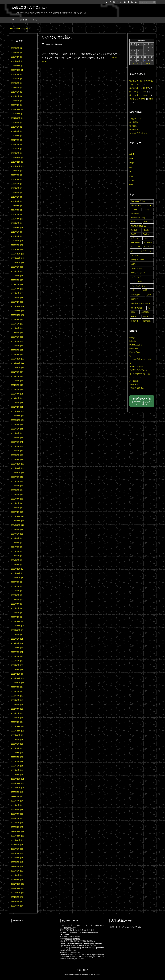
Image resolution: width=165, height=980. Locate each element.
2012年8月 (17, 223)
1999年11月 (18, 783)
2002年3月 (17, 661)
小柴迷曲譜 (134, 384)
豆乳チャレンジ (136, 119)
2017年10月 (17, 118)
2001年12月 (17, 674)
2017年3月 (17, 144)
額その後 (133, 126)
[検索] (154, 2)
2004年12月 (18, 516)
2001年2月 (17, 718)
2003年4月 (17, 604)
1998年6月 (17, 858)
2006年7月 (17, 433)
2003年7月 (17, 591)
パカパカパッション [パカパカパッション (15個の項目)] (139, 286)
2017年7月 (17, 131)
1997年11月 (18, 888)
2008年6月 (17, 333)
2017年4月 (17, 140)
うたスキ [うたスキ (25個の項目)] (148, 246)
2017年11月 (17, 114)
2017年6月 (17, 136)
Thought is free (96, 974)
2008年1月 (17, 354)
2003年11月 (17, 573)
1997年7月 (17, 906)
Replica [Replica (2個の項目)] (146, 234)
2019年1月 (17, 57)
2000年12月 (18, 726)
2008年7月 (17, 328)
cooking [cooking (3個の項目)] (134, 209)
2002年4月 (17, 656)
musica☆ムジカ (136, 345)
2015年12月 (17, 158)
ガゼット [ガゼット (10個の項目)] (135, 264)
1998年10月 (18, 840)
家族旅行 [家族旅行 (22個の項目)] (135, 299)
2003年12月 (17, 569)
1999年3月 (17, 818)
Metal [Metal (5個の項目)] (133, 222)
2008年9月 (17, 319)
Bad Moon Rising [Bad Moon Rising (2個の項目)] (138, 201)
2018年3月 (17, 96)
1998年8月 (17, 849)
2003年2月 (17, 613)
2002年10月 (17, 630)
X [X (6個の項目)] (132, 246)
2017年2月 (17, 149)
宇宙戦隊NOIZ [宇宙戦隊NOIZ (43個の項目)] (137, 295)
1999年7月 (17, 801)
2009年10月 (18, 263)
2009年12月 (18, 254)
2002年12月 (17, 621)
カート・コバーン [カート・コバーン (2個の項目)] (138, 260)
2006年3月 (17, 451)
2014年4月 (17, 214)
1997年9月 (17, 897)
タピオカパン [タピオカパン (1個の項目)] (137, 277)
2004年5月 (17, 547)
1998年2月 (17, 875)
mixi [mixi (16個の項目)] (146, 222)
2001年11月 (18, 678)
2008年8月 (17, 324)
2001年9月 (17, 687)
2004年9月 (17, 530)
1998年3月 (17, 871)
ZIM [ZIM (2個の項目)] (138, 246)
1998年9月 (17, 845)
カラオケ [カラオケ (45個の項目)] (135, 255)
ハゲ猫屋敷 (134, 381)
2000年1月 (17, 775)
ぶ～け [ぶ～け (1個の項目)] (134, 251)
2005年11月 (18, 468)
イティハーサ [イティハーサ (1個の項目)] (146, 251)
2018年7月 (17, 83)
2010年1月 (17, 249)
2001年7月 (17, 696)
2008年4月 (17, 341)
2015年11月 (17, 162)
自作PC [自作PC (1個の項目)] (146, 316)
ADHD (132, 154)
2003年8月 (17, 586)
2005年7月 (17, 486)
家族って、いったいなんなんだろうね (126, 927)
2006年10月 (18, 420)
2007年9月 (17, 372)
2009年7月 (17, 276)
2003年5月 (17, 600)
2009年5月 (17, 284)
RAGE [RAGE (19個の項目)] (134, 234)
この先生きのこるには (138, 370)
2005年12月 (18, 464)
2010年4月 (17, 236)
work (60, 44)
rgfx (131, 356)
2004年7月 (17, 538)
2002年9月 (17, 635)
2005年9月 (17, 477)
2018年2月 (17, 101)
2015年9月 (17, 171)
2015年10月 (18, 166)
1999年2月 (17, 823)
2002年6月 (17, 648)
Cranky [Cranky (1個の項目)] (146, 209)
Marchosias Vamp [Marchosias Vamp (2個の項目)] (138, 218)
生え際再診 (134, 122)
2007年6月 (17, 385)
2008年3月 (17, 346)
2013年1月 (17, 219)
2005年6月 (17, 490)
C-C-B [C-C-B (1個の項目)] (148, 205)
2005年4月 (17, 499)
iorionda (133, 341)
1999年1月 (17, 827)
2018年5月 (17, 92)
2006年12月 (18, 411)
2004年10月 (18, 525)
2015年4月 (17, 193)
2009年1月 (17, 302)
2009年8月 (17, 271)
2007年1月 (17, 407)
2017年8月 (17, 127)
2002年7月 (17, 643)
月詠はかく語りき (137, 388)
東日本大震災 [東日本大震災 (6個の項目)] (137, 308)
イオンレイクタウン (138, 99)
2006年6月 (17, 438)
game (132, 167)
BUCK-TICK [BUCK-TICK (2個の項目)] (136, 205)
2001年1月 (17, 722)
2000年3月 (17, 766)
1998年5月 (17, 862)
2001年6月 (17, 700)
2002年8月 (17, 639)
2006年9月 (17, 424)
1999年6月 (17, 805)
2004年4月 (17, 551)
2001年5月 (17, 705)
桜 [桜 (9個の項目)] (149, 308)
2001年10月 (18, 683)
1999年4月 (17, 814)
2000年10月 (17, 735)
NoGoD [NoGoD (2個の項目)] (134, 230)
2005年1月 (17, 512)
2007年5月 (17, 389)
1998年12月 (18, 831)
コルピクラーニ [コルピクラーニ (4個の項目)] (137, 268)
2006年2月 (17, 455)
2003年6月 (17, 595)
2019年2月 (17, 53)
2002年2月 (17, 665)
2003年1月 (17, 617)
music (132, 180)
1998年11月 (18, 836)
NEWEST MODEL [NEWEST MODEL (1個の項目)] (138, 226)
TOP (14, 29)
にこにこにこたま (137, 377)
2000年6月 (17, 753)
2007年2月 (17, 403)
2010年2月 (17, 245)
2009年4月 (17, 289)
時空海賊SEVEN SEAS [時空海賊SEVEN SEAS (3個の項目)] (140, 303)
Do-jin (132, 163)
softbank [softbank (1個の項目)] (135, 238)
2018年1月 (17, 105)
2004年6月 (17, 543)
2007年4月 (17, 394)
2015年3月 (17, 197)
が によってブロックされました (142, 401)
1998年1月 (17, 880)
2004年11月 (18, 521)
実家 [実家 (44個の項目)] (149, 295)
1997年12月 (18, 884)
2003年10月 (17, 578)
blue (131, 158)
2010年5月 (17, 232)
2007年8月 (17, 376)
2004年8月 (17, 534)
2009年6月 (17, 280)
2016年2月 (17, 153)
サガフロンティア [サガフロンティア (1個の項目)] (138, 273)
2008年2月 (17, 350)
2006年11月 (18, 416)
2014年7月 (17, 201)
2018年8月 (17, 79)
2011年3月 (17, 228)
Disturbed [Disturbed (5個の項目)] (135, 214)
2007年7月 (17, 381)
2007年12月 (18, 359)
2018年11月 (17, 66)
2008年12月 (18, 306)
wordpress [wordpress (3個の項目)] (148, 242)
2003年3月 (17, 608)
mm (145, 92)
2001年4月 (17, 709)
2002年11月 (18, 626)
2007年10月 (18, 368)
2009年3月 (17, 293)
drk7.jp (132, 338)
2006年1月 (17, 459)
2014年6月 (17, 206)
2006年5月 (17, 442)
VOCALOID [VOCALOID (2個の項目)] (136, 242)
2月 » (148, 63)
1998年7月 (17, 853)
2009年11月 (18, 258)
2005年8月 (17, 481)
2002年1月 (17, 670)
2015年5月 (17, 188)
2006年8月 (17, 429)
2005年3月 (17, 503)
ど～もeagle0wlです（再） (140, 374)
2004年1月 (17, 565)
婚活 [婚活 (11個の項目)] (145, 290)
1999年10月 (18, 788)
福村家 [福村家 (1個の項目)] (134, 316)
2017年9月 (17, 123)
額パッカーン (135, 129)
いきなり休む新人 (57, 37)
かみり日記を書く (137, 366)
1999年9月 (17, 792)
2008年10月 (18, 315)
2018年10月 (17, 70)
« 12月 (136, 63)
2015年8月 (17, 175)
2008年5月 (17, 337)
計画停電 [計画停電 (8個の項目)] (135, 321)
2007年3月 (17, 398)
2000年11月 (18, 731)
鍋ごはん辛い (135, 88)
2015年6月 (17, 184)
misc (131, 176)
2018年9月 (17, 74)
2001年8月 (17, 691)
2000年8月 (17, 744)
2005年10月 (18, 473)
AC (131, 150)
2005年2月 (17, 508)
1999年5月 (17, 810)
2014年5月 (17, 210)
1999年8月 (17, 796)
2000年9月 (17, 740)
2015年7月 (17, 179)
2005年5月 (17, 495)
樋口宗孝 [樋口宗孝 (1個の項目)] (145, 312)
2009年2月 (17, 298)
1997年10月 (18, 893)
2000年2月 (17, 770)
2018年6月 (17, 88)
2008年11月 (18, 311)
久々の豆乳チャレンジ (138, 133)
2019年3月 (17, 48)
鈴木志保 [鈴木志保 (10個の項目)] (147, 321)
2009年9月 (17, 267)
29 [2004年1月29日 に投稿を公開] (145, 60)
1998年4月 (17, 866)
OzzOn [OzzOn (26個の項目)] (146, 230)
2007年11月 (18, 363)
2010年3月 (17, 241)
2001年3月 (17, 713)
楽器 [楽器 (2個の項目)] (133, 312)
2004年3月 (17, 556)
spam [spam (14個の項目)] (147, 238)
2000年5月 (17, 757)
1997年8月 (17, 901)
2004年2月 (17, 560)
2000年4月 (17, 761)
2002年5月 (17, 652)
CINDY (139, 84)
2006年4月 (17, 446)
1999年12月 (18, 779)
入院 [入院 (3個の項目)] (133, 290)
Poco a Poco (135, 352)
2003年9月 (17, 582)
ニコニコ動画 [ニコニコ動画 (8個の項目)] (137, 281)
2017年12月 (17, 109)
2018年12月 (17, 61)
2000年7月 (17, 748)
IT (130, 172)
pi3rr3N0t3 (134, 348)
